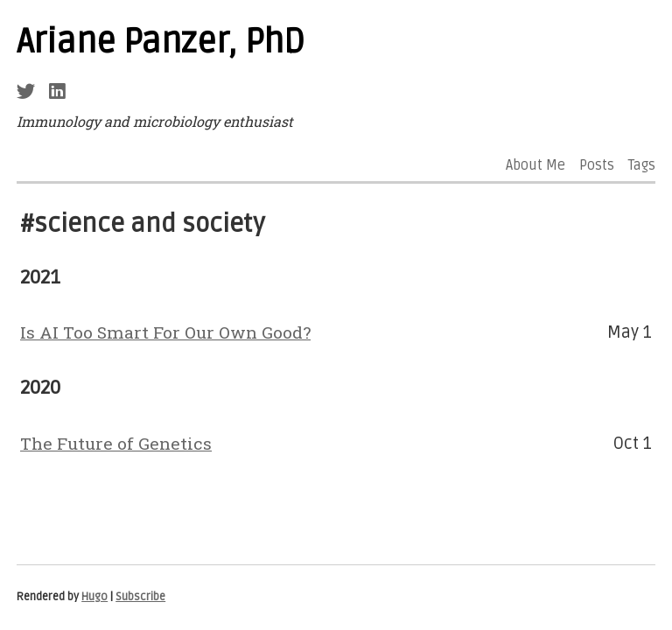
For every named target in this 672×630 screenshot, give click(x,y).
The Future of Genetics (116, 443)
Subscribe (140, 597)
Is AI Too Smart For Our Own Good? (165, 332)
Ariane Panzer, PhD (161, 42)
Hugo (94, 597)
